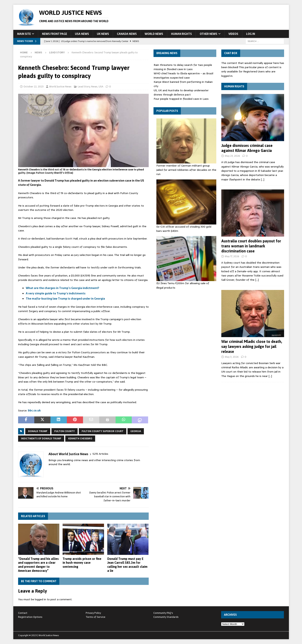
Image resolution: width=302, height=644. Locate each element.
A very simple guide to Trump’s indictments (56, 293)
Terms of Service (96, 617)
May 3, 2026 (232, 357)
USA (101, 87)
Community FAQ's (163, 613)
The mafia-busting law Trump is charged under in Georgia (65, 299)
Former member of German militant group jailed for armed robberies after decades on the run (186, 170)
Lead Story (84, 87)
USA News (82, 34)
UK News (103, 34)
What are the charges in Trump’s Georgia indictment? (62, 288)
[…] (263, 179)
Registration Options (30, 617)
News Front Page (55, 34)
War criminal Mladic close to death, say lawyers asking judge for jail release (252, 346)
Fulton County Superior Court (103, 431)
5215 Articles (100, 454)
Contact (23, 613)
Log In (251, 34)
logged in (40, 599)
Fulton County (65, 431)
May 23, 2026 (232, 156)
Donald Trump (38, 431)
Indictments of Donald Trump (41, 439)
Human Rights (181, 34)
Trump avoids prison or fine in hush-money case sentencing (82, 563)
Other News (208, 34)
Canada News (127, 34)
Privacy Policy (93, 613)
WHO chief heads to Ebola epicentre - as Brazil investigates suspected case (183, 75)
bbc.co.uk (34, 410)
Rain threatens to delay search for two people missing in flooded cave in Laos (183, 67)
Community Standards (166, 617)
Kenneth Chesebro (80, 439)
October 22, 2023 (34, 87)
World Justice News (60, 87)
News (38, 52)
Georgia (136, 431)
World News (154, 34)
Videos (233, 34)
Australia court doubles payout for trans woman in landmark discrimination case (251, 246)
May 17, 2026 (232, 256)
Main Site (24, 34)
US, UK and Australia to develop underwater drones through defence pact (181, 92)
